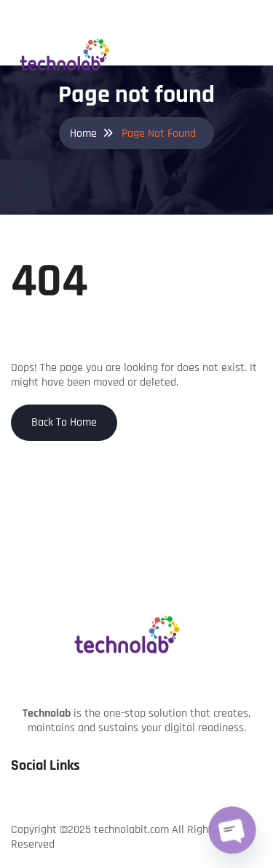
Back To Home (64, 422)
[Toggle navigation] (251, 28)
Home (83, 134)
